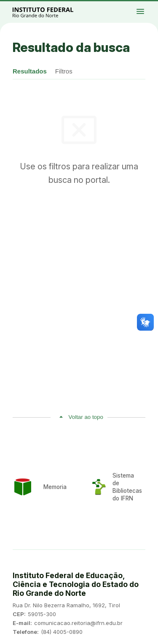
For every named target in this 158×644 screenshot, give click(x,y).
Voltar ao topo (86, 417)
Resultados (30, 71)
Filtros (64, 71)
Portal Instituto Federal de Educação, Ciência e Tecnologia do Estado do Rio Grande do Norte (52, 12)
